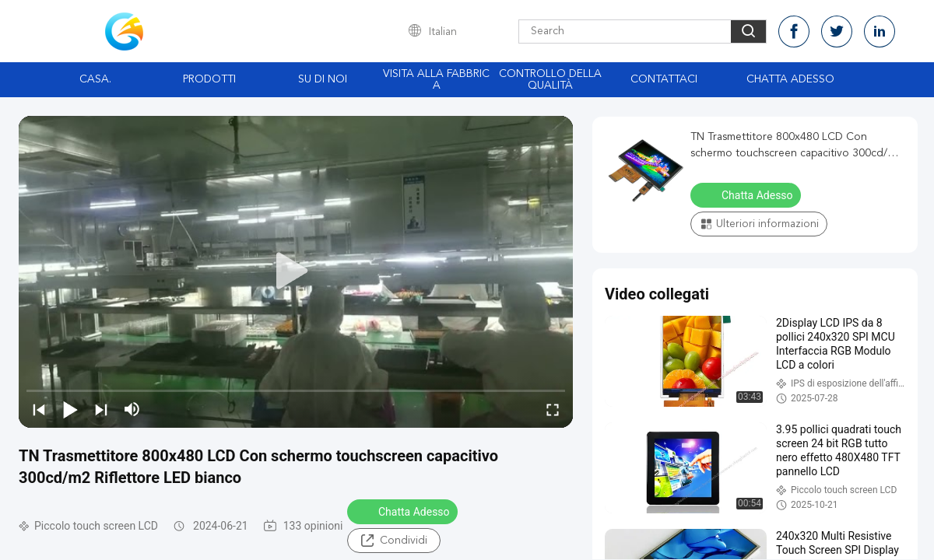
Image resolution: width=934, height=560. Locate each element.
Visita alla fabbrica (436, 80)
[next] (101, 409)
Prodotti (209, 79)
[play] (296, 271)
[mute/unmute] (132, 409)
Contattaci (664, 79)
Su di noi (323, 79)
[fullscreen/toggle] (553, 409)
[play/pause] (70, 409)
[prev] (39, 409)
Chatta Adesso (790, 79)
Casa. (95, 79)
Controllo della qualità (550, 80)
